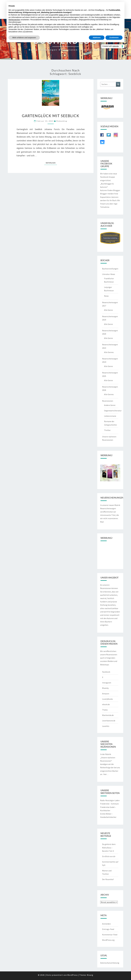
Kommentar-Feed (110, 935)
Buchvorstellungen (110, 269)
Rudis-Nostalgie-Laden (110, 800)
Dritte (61, 15)
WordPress (72, 975)
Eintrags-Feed (108, 929)
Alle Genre (108, 310)
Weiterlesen (51, 163)
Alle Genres (109, 352)
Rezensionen (108, 401)
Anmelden (106, 924)
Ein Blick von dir (109, 856)
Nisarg (90, 975)
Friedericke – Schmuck (109, 804)
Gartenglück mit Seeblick (51, 116)
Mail (102, 522)
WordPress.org (108, 940)
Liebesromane (110, 416)
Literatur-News (109, 274)
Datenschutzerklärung (110, 963)
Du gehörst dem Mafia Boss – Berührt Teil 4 (109, 848)
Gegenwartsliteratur (113, 411)
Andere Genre (110, 405)
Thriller (107, 430)
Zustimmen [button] (114, 38)
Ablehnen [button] (97, 38)
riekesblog (62, 121)
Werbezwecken (14, 20)
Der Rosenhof (108, 879)
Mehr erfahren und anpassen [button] (24, 38)
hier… (106, 774)
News (106, 296)
